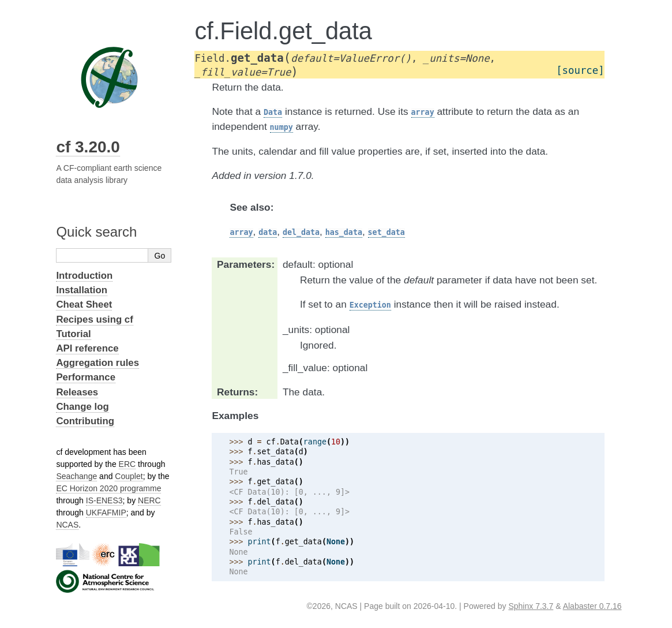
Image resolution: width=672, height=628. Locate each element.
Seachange (76, 476)
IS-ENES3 (104, 500)
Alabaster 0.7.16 (592, 606)
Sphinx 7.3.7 (531, 606)
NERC (149, 500)
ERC (127, 464)
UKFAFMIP (106, 513)
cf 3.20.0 (88, 147)
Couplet (129, 476)
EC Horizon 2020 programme (108, 488)
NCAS (67, 525)
